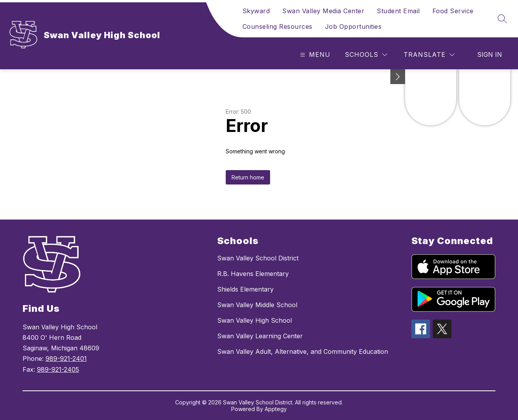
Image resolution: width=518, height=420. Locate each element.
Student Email (398, 11)
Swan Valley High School (255, 320)
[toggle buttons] (398, 77)
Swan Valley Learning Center (260, 336)
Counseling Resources (277, 26)
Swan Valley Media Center (323, 11)
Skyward (256, 11)
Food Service (453, 11)
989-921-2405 (58, 369)
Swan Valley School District (258, 258)
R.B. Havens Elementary (253, 274)
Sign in (490, 54)
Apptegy (276, 409)
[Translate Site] (429, 55)
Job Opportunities (353, 26)
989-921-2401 (66, 358)
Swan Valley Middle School (257, 305)
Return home (248, 177)
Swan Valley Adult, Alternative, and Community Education (303, 351)
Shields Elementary (245, 289)
